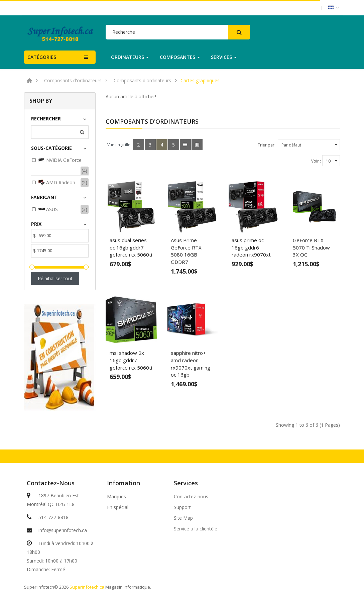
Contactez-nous (191, 497)
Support (182, 507)
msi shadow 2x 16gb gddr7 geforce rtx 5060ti (131, 360)
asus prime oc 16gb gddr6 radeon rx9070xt (251, 247)
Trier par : (267, 145)
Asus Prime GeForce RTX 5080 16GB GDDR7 (186, 251)
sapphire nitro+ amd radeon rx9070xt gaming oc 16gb (191, 364)
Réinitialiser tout (55, 278)
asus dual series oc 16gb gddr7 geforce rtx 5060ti (131, 247)
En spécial (118, 507)
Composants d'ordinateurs (73, 81)
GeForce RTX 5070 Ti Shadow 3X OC (311, 247)
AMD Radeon (57, 182)
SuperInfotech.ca (87, 587)
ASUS (48, 209)
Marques (116, 497)
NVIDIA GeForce (60, 160)
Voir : (316, 161)
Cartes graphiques (200, 81)
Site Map (183, 518)
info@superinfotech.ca (63, 530)
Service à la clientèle (196, 529)
